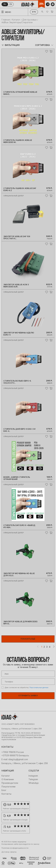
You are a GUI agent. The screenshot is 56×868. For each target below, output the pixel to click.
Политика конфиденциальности (15, 848)
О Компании (8, 779)
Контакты (6, 794)
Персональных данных (39, 687)
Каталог (16, 20)
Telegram (33, 779)
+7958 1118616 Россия (13, 752)
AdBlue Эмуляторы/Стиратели (17, 22)
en (11, 4)
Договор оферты (9, 852)
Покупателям (8, 787)
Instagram (33, 776)
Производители (10, 783)
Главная (6, 20)
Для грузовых (29, 20)
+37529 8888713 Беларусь (15, 755)
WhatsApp (34, 783)
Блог (4, 790)
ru (5, 4)
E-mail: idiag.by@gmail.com (15, 759)
